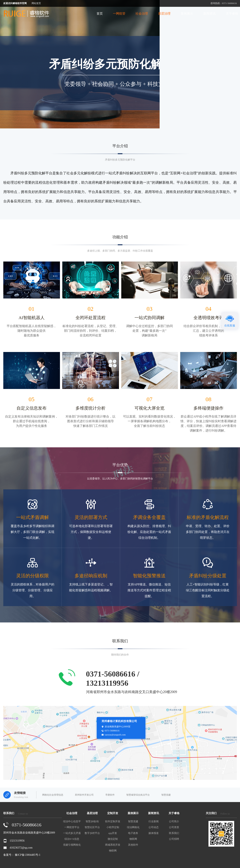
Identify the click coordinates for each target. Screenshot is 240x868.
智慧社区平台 (92, 827)
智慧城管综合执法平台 (138, 795)
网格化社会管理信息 (53, 795)
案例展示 (187, 14)
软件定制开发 (113, 821)
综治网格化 (133, 827)
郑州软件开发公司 (84, 795)
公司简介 (174, 821)
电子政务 (133, 833)
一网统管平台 (72, 827)
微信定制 (113, 839)
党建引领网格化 (72, 845)
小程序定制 (113, 827)
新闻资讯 (209, 14)
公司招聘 (174, 839)
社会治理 (142, 14)
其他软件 (133, 845)
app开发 (113, 833)
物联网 (113, 851)
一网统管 (119, 14)
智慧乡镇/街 (92, 821)
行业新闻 (154, 821)
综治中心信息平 (72, 821)
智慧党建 (166, 795)
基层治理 (164, 14)
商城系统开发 (113, 845)
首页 (100, 14)
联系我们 (174, 833)
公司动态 (154, 827)
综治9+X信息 (72, 839)
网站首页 (36, 3)
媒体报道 (154, 833)
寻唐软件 (110, 795)
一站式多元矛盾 (72, 833)
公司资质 (174, 827)
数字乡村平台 (92, 833)
